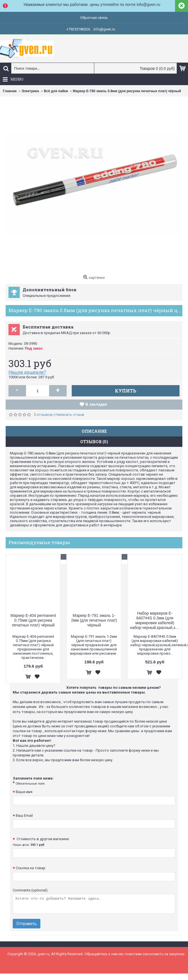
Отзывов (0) (94, 442)
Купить (126, 391)
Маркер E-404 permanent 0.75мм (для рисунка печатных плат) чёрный (33, 620)
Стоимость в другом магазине (41, 842)
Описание (94, 431)
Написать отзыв (70, 415)
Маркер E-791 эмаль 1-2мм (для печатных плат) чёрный (94, 620)
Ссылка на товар (31, 868)
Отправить (27, 924)
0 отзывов (43, 415)
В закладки (96, 404)
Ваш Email (24, 815)
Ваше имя (24, 792)
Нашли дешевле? (27, 372)
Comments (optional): (30, 890)
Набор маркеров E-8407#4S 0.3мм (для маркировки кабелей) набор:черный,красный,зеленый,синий (156, 620)
